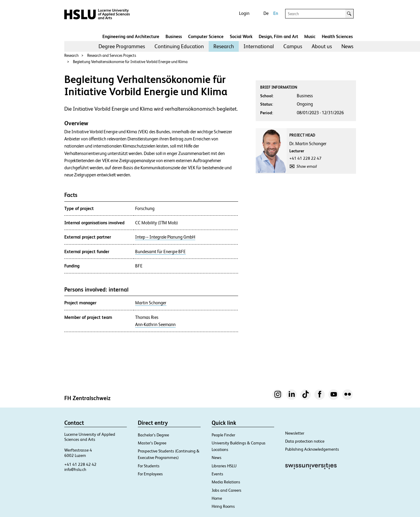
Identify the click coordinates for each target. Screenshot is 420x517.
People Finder (223, 435)
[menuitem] (122, 46)
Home (217, 498)
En (276, 13)
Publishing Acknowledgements (312, 449)
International (259, 46)
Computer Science (206, 36)
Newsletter (295, 433)
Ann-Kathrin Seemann (155, 325)
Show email (307, 166)
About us (322, 46)
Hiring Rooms (223, 506)
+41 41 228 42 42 (80, 464)
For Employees (150, 474)
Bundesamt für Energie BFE (160, 252)
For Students (149, 466)
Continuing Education (179, 46)
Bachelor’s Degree (153, 435)
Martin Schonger (151, 303)
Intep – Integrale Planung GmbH (165, 237)
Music (310, 36)
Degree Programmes (122, 46)
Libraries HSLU (224, 466)
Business (174, 36)
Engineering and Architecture (131, 36)
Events (217, 474)
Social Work (241, 36)
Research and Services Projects (112, 55)
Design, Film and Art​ (278, 36)
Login (244, 13)
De (266, 13)
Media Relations (226, 482)
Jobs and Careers (227, 490)
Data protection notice (305, 441)
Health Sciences (337, 36)
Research (224, 46)
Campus (293, 46)
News (347, 46)
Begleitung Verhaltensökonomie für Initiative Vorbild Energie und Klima (130, 62)
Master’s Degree (152, 443)
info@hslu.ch (75, 469)
